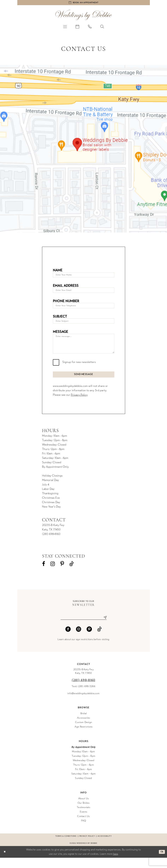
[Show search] (102, 28)
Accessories (84, 728)
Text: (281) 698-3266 (83, 696)
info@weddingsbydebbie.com (83, 703)
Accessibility (105, 846)
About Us (84, 809)
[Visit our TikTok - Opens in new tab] (71, 573)
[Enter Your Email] (84, 293)
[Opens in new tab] (83, 150)
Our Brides (83, 813)
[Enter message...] (84, 350)
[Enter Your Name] (84, 277)
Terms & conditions (66, 846)
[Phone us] (90, 28)
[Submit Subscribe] (104, 627)
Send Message (84, 383)
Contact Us (83, 826)
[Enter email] (84, 627)
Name (58, 271)
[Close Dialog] (5, 862)
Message (60, 336)
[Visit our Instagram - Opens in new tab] (53, 573)
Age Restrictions (84, 737)
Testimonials (83, 817)
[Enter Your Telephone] (84, 309)
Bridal (83, 723)
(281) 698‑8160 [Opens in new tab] (51, 543)
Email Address (66, 288)
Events (83, 822)
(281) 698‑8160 (83, 690)
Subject (60, 320)
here (115, 864)
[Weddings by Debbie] (84, 16)
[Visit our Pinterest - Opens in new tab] (62, 573)
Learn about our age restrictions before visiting (83, 649)
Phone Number (66, 304)
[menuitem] (65, 28)
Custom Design (83, 732)
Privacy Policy (79, 404)
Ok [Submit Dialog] (161, 862)
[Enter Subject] (84, 325)
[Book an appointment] (84, 3)
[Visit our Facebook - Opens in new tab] (44, 573)
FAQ (84, 831)
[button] (65, 28)
